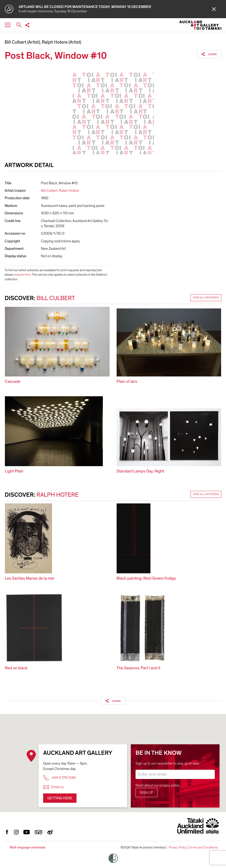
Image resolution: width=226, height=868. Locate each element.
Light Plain (14, 471)
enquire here (22, 275)
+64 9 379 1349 (59, 778)
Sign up (146, 793)
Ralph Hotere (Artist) (62, 42)
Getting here (60, 798)
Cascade (13, 382)
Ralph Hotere (69, 191)
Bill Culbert (49, 191)
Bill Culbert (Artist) (22, 42)
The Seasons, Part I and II (139, 668)
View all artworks (206, 298)
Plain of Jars (127, 382)
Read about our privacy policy (158, 785)
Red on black (16, 668)
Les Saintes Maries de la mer (30, 579)
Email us (54, 787)
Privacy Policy (178, 847)
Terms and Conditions (204, 847)
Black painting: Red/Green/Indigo (146, 579)
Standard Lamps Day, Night (140, 471)
